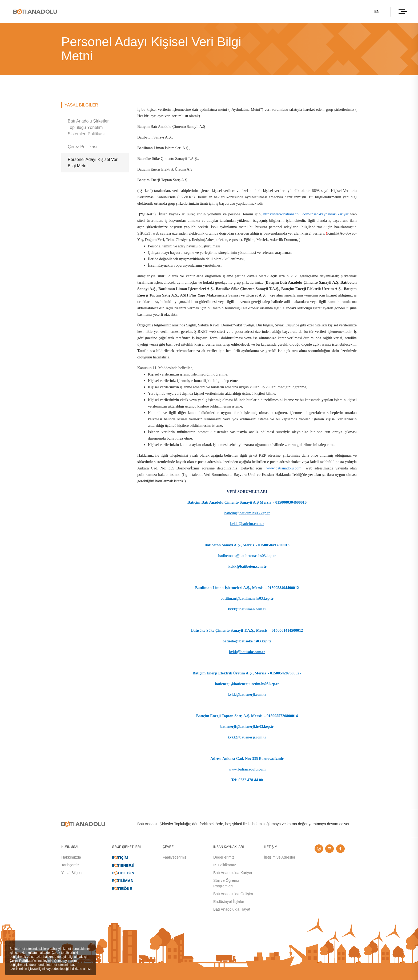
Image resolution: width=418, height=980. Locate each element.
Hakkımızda (71, 857)
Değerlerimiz (224, 857)
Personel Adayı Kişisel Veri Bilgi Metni (93, 163)
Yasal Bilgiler (72, 873)
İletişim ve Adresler (280, 857)
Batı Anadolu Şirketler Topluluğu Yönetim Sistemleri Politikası (88, 127)
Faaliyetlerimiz (174, 857)
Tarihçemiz (70, 865)
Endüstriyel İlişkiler (229, 902)
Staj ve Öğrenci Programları (226, 883)
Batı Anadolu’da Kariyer (233, 873)
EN (376, 11)
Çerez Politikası (21, 961)
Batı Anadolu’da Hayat (232, 909)
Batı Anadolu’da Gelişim (233, 894)
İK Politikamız (225, 865)
